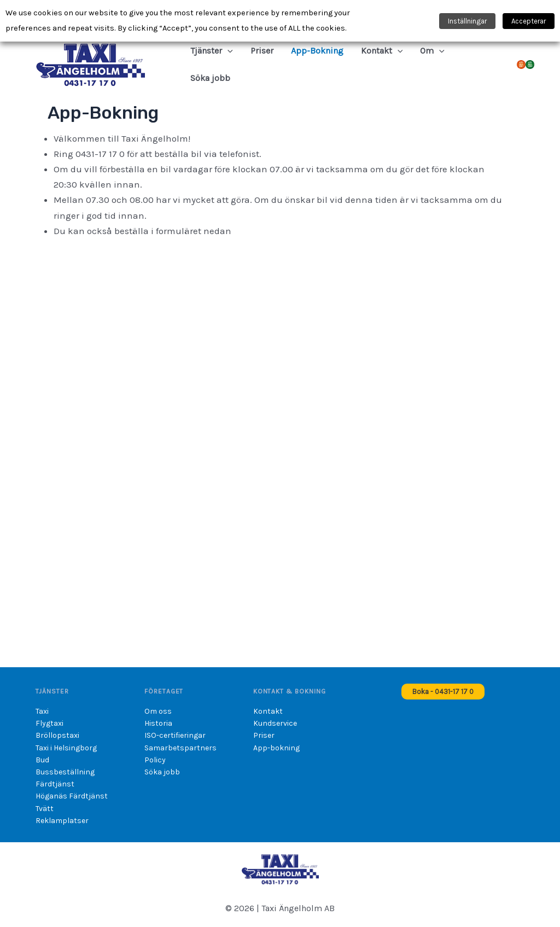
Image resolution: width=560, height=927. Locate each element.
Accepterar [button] (529, 21)
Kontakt (268, 711)
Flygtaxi (49, 723)
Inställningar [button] (467, 21)
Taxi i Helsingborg (66, 748)
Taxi (42, 711)
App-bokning (276, 748)
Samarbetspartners (180, 748)
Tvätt (45, 809)
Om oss (158, 711)
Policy (155, 760)
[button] (227, 51)
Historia (158, 723)
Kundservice (275, 723)
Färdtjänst (55, 784)
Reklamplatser (62, 821)
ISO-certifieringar (175, 735)
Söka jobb (162, 772)
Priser (264, 735)
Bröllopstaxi (57, 735)
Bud (42, 760)
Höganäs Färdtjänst (72, 796)
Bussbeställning (65, 772)
